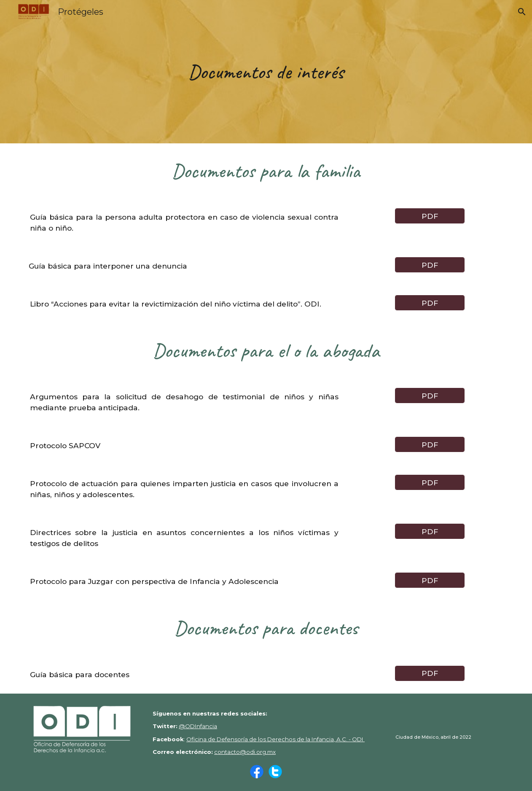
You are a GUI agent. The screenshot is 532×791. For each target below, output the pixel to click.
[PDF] (430, 216)
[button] (522, 12)
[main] (266, 72)
